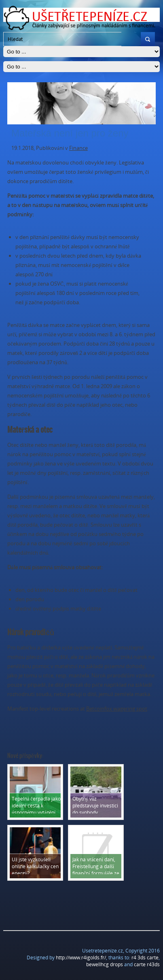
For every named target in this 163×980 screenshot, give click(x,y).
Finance (78, 148)
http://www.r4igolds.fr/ (81, 958)
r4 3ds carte (145, 958)
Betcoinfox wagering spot (117, 709)
